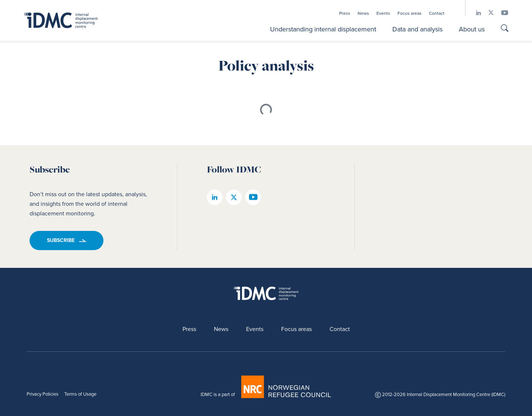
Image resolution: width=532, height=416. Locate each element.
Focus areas (410, 13)
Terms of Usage (80, 394)
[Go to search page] (505, 29)
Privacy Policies (42, 394)
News (363, 13)
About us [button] (472, 29)
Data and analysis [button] (417, 29)
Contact (437, 13)
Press (345, 13)
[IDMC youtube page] (501, 13)
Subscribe (61, 240)
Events (383, 13)
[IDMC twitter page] (487, 13)
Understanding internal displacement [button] (323, 29)
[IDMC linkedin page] (475, 13)
